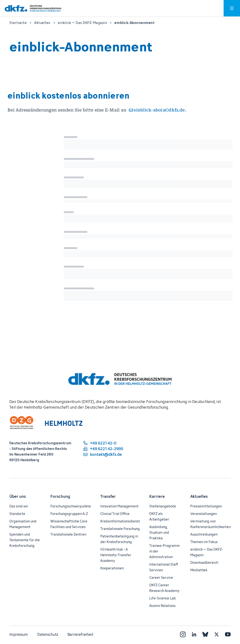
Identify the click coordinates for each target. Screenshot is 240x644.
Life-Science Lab (163, 598)
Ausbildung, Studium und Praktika (159, 532)
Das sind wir (19, 506)
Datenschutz (48, 634)
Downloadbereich (204, 562)
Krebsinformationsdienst (120, 521)
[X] (217, 634)
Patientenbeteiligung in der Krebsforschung (119, 539)
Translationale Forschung (120, 529)
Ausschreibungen (204, 534)
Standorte (17, 514)
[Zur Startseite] (33, 8)
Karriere (157, 496)
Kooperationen (112, 568)
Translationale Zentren (68, 534)
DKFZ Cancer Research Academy (164, 588)
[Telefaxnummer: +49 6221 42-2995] (103, 449)
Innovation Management (119, 506)
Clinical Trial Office (115, 514)
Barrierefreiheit (80, 634)
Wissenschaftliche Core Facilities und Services (69, 524)
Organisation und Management (23, 524)
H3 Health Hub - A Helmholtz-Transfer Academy (116, 555)
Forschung (60, 496)
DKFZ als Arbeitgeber (159, 516)
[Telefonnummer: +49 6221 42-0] (103, 443)
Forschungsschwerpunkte (71, 506)
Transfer (108, 496)
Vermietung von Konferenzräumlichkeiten (210, 524)
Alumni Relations (162, 606)
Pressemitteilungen (206, 506)
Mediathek (199, 570)
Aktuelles (199, 496)
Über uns (18, 496)
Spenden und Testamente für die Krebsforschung (25, 540)
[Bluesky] (205, 634)
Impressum (19, 634)
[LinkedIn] (194, 634)
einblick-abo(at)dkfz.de (159, 110)
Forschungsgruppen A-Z (69, 514)
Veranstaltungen (204, 514)
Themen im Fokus (204, 542)
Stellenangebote (163, 506)
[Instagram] (183, 634)
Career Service (161, 577)
